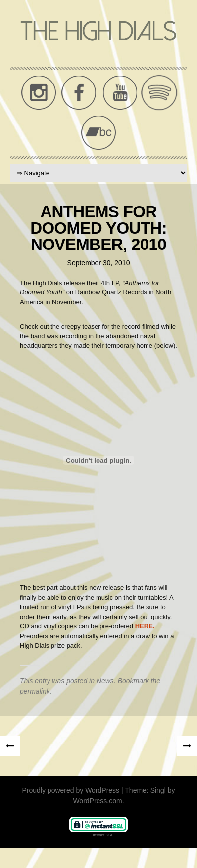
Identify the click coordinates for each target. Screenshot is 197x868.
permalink (35, 691)
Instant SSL (103, 835)
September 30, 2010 (99, 263)
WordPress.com (97, 801)
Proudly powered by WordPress (71, 790)
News (105, 681)
